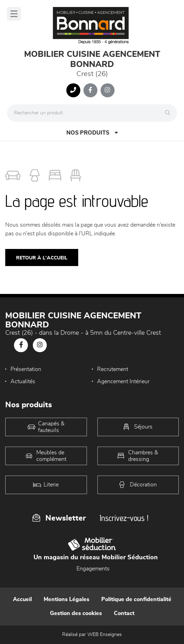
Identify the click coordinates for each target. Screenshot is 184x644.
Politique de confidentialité (136, 599)
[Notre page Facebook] (90, 90)
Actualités (23, 381)
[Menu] (14, 14)
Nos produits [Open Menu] (92, 133)
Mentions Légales (67, 599)
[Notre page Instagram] (108, 90)
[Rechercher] (169, 113)
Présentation (26, 369)
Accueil (22, 599)
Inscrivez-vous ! (124, 518)
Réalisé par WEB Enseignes (92, 635)
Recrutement (113, 369)
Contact (124, 613)
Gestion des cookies (76, 613)
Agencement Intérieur (123, 381)
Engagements (93, 569)
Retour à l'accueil (42, 258)
